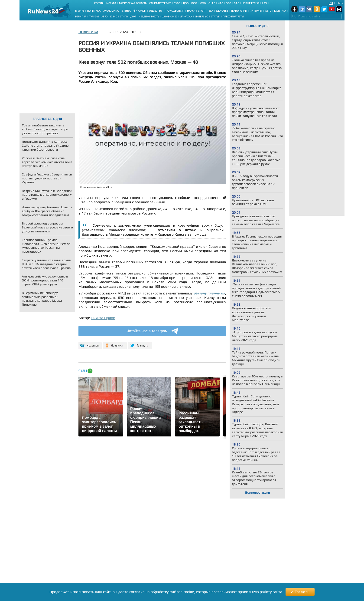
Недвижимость (149, 17)
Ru (331, 3)
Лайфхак (186, 17)
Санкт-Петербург (160, 3)
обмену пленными (209, 293)
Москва (111, 3)
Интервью (202, 17)
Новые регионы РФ (254, 3)
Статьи (216, 17)
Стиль (124, 17)
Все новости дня (258, 492)
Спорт (202, 11)
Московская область (133, 3)
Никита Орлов (103, 318)
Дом (133, 17)
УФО (221, 3)
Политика (94, 11)
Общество (155, 11)
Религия (81, 17)
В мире (80, 11)
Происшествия (174, 11)
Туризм (94, 17)
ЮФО (203, 3)
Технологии (239, 11)
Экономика (111, 11)
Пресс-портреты (233, 17)
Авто (268, 11)
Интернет (256, 11)
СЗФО (177, 3)
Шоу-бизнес (170, 17)
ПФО (194, 3)
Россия (99, 3)
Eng (340, 3)
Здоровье (222, 11)
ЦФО (186, 3)
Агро (104, 17)
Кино (114, 17)
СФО (228, 3)
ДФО (236, 3)
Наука (191, 11)
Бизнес (126, 11)
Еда (211, 11)
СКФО (212, 3)
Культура (280, 11)
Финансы (140, 11)
